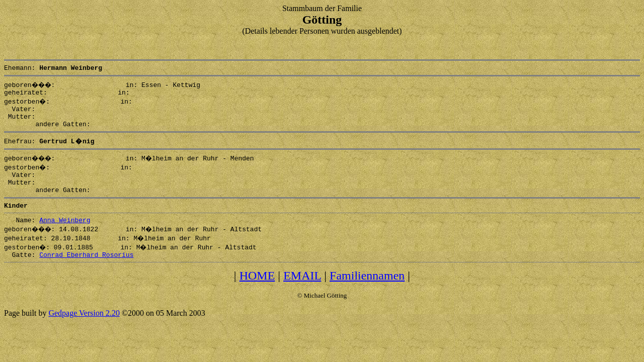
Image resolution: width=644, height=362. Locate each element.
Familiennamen (367, 292)
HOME (257, 292)
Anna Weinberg (65, 235)
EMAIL (302, 292)
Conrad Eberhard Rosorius (86, 271)
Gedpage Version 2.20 (84, 330)
